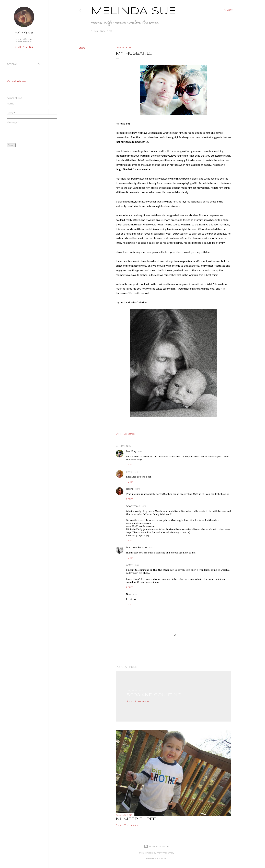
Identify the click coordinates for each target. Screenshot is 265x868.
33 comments (131, 825)
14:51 (151, 548)
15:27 (137, 565)
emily (129, 472)
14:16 (136, 472)
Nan (128, 594)
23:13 (138, 489)
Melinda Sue (134, 11)
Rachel (130, 489)
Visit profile (24, 47)
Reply (129, 465)
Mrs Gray (131, 451)
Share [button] (82, 48)
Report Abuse (16, 81)
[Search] (229, 10)
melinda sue (24, 33)
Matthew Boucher (137, 548)
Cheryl (130, 565)
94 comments (142, 701)
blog (94, 31)
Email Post (129, 434)
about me (106, 31)
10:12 (144, 506)
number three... (137, 819)
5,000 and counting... (155, 695)
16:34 (140, 451)
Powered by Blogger (157, 846)
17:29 (135, 594)
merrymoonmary (165, 853)
